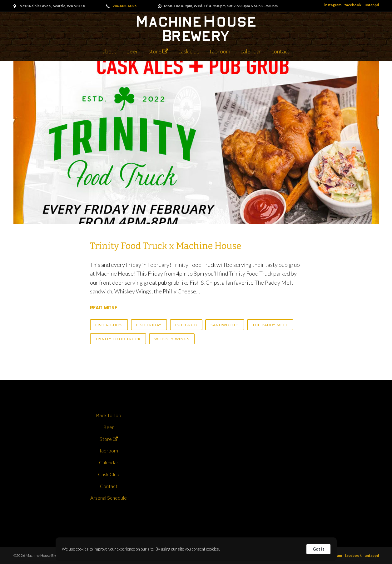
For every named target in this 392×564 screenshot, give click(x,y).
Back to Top (109, 415)
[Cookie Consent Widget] (196, 549)
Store (158, 51)
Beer (132, 51)
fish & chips (109, 325)
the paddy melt (270, 325)
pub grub (186, 325)
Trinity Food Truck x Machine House (166, 246)
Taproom (220, 51)
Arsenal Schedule (109, 498)
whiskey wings (172, 339)
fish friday (149, 325)
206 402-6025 (124, 6)
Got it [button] (318, 549)
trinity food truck (118, 339)
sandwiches (225, 325)
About (109, 51)
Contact (280, 51)
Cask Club (189, 51)
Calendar (251, 51)
